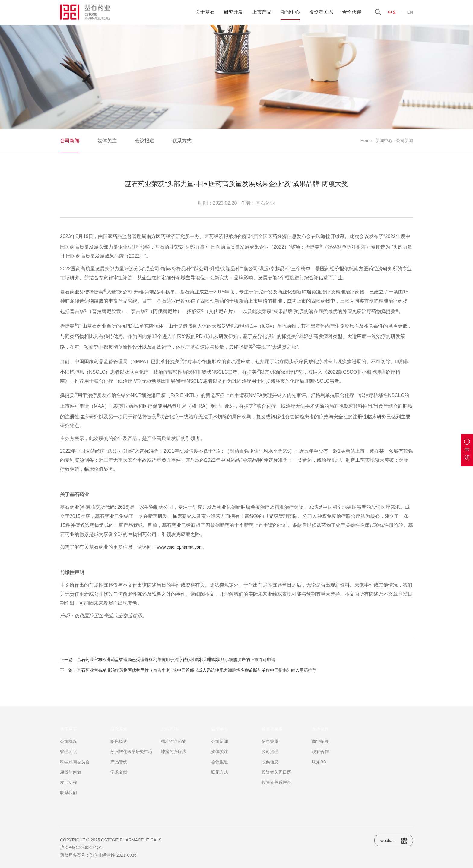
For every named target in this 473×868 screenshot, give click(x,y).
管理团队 (68, 766)
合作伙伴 (352, 12)
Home (366, 141)
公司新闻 (70, 141)
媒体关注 (107, 141)
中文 (392, 12)
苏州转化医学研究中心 (132, 766)
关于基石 (205, 12)
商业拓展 (320, 756)
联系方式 (182, 141)
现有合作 (320, 766)
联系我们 (68, 807)
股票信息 (270, 776)
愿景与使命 (71, 786)
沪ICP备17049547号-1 (81, 847)
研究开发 (233, 12)
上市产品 (262, 12)
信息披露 (270, 756)
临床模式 (119, 756)
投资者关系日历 (276, 786)
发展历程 (68, 797)
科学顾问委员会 (75, 776)
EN (410, 12)
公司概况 (68, 756)
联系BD (319, 776)
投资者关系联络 (276, 797)
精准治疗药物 (173, 756)
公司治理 (270, 766)
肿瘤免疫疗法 (173, 766)
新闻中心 (290, 12)
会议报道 (144, 141)
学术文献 (119, 786)
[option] (237, 77)
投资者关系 (321, 12)
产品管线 (119, 776)
